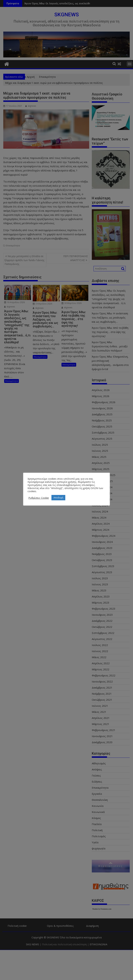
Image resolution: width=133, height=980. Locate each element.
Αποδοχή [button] (58, 498)
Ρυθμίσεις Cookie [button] (39, 498)
